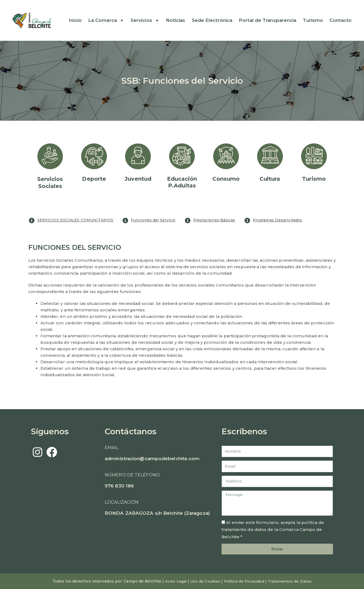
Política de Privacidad (244, 581)
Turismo (313, 20)
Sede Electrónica (212, 20)
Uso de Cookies (204, 581)
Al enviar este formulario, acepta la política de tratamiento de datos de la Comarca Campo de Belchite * (273, 530)
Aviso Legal (174, 581)
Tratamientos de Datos (291, 581)
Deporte (94, 179)
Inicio (75, 20)
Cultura (270, 179)
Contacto (341, 20)
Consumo (226, 179)
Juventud (138, 179)
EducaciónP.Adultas (182, 182)
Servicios (145, 20)
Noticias (176, 20)
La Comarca (106, 20)
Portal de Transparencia (268, 20)
